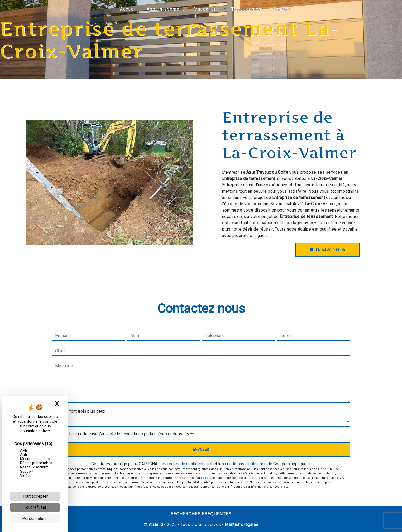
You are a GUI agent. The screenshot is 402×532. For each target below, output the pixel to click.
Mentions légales (241, 524)
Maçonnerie (207, 9)
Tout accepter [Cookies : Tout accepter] (35, 496)
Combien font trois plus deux (79, 411)
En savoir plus (328, 250)
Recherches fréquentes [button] (201, 514)
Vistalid (156, 524)
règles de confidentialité (190, 464)
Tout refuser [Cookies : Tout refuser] (35, 507)
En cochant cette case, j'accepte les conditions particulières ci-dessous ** (126, 434)
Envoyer (201, 449)
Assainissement (165, 9)
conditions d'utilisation (246, 464)
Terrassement (247, 9)
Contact (282, 9)
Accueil (129, 9)
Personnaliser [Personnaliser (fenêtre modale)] (35, 518)
